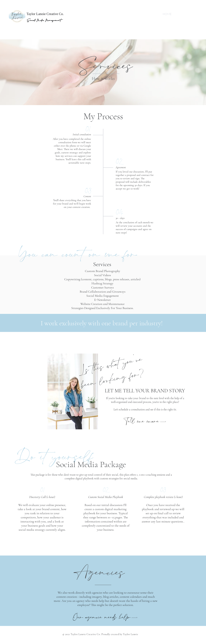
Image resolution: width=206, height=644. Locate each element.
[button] (145, 421)
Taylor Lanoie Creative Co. (45, 14)
